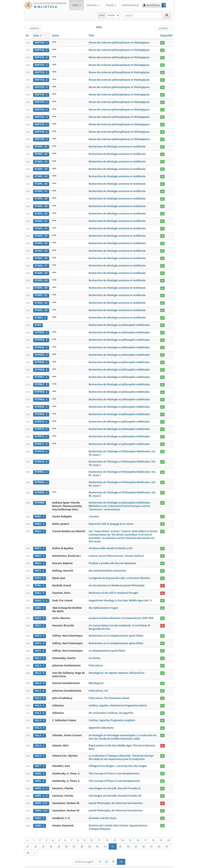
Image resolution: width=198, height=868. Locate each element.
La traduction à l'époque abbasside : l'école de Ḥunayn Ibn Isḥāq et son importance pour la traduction (121, 752)
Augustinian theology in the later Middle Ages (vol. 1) (120, 596)
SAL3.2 (39, 707)
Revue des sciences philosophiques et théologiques (119, 43)
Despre (159, 864)
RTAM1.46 (41, 182)
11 (99, 834)
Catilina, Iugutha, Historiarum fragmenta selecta (118, 700)
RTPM (38, 322)
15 (130, 834)
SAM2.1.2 (41, 790)
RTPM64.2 (41, 337)
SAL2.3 (39, 678)
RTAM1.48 (41, 197)
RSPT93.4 (41, 87)
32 (113, 840)
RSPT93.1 (41, 65)
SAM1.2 (39, 775)
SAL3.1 (39, 700)
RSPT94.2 (41, 101)
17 (145, 834)
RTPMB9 (39, 499)
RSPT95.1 (41, 124)
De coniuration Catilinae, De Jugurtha (111, 707)
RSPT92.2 (41, 50)
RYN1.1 (39, 581)
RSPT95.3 (41, 138)
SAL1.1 (39, 653)
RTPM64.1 (41, 330)
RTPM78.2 (41, 458)
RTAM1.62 (41, 300)
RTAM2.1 (40, 315)
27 (74, 840)
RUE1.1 (39, 527)
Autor (56, 36)
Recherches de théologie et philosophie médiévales (119, 322)
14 (122, 834)
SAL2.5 (39, 693)
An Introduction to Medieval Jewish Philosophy (117, 581)
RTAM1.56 (41, 256)
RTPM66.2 (41, 366)
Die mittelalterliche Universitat (107, 566)
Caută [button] (111, 5)
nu (163, 581)
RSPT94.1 (41, 94)
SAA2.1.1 (41, 596)
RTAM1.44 (41, 168)
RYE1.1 (39, 574)
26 (67, 840)
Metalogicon (96, 678)
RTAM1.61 (41, 293)
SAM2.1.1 (41, 782)
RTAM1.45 (41, 175)
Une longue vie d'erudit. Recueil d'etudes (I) (115, 782)
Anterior (33, 28)
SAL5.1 (39, 740)
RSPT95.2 (41, 131)
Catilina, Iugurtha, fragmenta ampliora (112, 715)
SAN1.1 (39, 812)
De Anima (95, 653)
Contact (149, 864)
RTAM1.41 (41, 146)
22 (36, 840)
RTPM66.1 (41, 359)
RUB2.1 (39, 520)
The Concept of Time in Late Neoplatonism (114, 767)
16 (138, 834)
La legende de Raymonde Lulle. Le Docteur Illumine (119, 573)
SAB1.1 (39, 603)
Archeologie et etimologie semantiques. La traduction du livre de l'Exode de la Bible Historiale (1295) (123, 731)
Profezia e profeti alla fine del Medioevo (112, 559)
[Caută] (167, 15)
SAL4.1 (39, 729)
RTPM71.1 (41, 433)
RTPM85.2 (41, 488)
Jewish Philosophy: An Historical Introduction (116, 797)
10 (92, 834)
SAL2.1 (39, 660)
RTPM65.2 (41, 352)
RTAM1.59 (41, 278)
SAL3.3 (39, 715)
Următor (165, 28)
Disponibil (166, 36)
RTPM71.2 (41, 440)
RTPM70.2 (41, 425)
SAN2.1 (39, 819)
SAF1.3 (39, 646)
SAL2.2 (39, 668)
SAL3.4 (39, 722)
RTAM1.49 (41, 204)
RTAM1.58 (41, 271)
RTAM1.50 (41, 212)
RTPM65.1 (41, 344)
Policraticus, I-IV (98, 685)
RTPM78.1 (41, 447)
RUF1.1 (39, 544)
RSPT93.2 (41, 72)
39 (167, 840)
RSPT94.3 (41, 109)
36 (144, 840)
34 (128, 840)
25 (59, 840)
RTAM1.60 (41, 285)
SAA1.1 (39, 588)
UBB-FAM (88, 864)
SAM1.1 (39, 768)
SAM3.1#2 (41, 804)
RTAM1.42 (41, 153)
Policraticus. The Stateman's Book (109, 692)
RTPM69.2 (41, 410)
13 (115, 834)
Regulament (135, 864)
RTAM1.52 (41, 227)
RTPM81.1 (41, 468)
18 (153, 834)
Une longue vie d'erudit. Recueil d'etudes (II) (115, 789)
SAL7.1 (39, 760)
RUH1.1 (39, 552)
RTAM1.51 (41, 219)
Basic (168, 864)
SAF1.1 (39, 631)
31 (105, 840)
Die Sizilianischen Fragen (103, 603)
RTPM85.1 (41, 478)
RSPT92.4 (41, 57)
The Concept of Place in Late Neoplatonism (114, 775)
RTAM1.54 (41, 241)
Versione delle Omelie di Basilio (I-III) (111, 544)
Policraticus (96, 660)
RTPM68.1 (41, 388)
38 (159, 840)
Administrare (130, 5)
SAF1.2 (39, 638)
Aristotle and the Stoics (103, 812)
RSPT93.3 (41, 79)
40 (28, 846)
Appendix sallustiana (101, 722)
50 (113, 855)
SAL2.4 (39, 685)
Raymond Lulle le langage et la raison (111, 520)
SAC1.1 (39, 613)
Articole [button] (93, 5)
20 (169, 834)
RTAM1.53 (41, 234)
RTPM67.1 (41, 374)
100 (121, 855)
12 (107, 834)
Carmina (94, 512)
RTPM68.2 (41, 396)
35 (136, 840)
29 (90, 840)
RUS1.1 (39, 559)
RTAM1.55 (41, 249)
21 (28, 840)
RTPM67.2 (41, 381)
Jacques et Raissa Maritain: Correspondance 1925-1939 (121, 613)
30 (97, 840)
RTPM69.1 (41, 403)
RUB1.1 (39, 512)
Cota (37, 36)
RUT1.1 (39, 566)
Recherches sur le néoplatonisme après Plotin (116, 631)
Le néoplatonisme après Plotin (107, 645)
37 (151, 840)
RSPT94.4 (41, 116)
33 (120, 840)
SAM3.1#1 (41, 797)
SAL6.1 (39, 750)
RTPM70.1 (41, 418)
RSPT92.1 (41, 43)
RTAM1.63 (41, 307)
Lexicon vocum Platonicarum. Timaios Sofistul (116, 551)
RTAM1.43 (41, 160)
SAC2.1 (39, 621)
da (163, 43)
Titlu (91, 36)
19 (161, 834)
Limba (102, 15)
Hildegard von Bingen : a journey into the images (118, 760)
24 (51, 840)
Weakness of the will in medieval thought (113, 588)
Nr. (28, 36)
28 (82, 840)
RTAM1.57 (41, 263)
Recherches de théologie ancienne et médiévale (117, 146)
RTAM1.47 (41, 190)
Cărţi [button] (77, 5)
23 (43, 840)
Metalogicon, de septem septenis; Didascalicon (117, 668)
